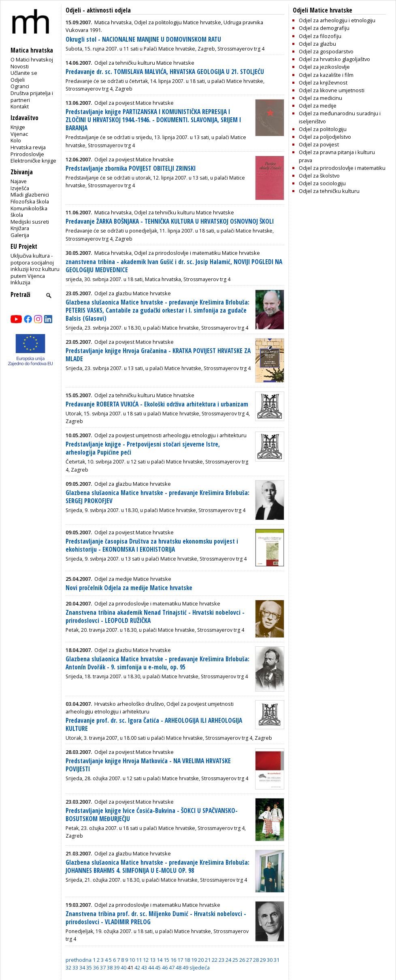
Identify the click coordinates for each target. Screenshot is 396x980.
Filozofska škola (30, 201)
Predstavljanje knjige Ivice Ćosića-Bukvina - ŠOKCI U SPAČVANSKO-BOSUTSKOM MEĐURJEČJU (152, 815)
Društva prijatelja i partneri (32, 96)
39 (117, 967)
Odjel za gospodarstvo (326, 51)
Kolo (16, 140)
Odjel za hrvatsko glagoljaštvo (334, 59)
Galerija (20, 235)
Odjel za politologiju (323, 129)
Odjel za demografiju (324, 28)
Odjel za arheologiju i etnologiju (337, 20)
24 (228, 960)
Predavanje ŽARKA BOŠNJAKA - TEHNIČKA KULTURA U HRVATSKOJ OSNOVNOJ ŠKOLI (170, 221)
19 (194, 960)
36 (96, 967)
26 (242, 960)
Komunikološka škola (29, 212)
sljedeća (200, 967)
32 (68, 967)
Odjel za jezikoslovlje (324, 67)
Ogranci (20, 86)
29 (263, 960)
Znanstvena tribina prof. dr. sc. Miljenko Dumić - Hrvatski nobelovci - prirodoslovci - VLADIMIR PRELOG (156, 918)
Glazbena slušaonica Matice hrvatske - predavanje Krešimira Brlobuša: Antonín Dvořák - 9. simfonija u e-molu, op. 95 (158, 663)
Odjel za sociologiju (322, 183)
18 (187, 960)
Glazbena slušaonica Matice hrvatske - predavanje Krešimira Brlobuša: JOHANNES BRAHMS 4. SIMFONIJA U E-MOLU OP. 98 (158, 867)
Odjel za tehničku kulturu (329, 191)
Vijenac (19, 134)
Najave (19, 181)
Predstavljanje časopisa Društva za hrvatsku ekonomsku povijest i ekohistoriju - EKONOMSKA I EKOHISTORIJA (152, 545)
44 (151, 967)
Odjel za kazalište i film (326, 75)
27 (249, 960)
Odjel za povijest (319, 144)
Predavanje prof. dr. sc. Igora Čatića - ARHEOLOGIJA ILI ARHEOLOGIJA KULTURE (154, 725)
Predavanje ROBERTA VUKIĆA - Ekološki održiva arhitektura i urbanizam (157, 404)
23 (221, 960)
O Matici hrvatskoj (32, 59)
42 (137, 967)
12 (146, 960)
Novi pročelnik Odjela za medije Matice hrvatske (129, 588)
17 (180, 960)
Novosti (20, 66)
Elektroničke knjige (33, 161)
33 (75, 967)
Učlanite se (24, 73)
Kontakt (20, 106)
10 (132, 960)
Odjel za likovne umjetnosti (332, 90)
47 (172, 967)
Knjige (18, 127)
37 (103, 967)
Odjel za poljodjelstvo (325, 137)
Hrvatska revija (28, 147)
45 (158, 967)
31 (277, 960)
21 (208, 960)
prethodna (79, 960)
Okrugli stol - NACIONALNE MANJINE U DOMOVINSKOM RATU (143, 39)
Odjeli (18, 80)
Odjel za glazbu (317, 44)
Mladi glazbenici (30, 195)
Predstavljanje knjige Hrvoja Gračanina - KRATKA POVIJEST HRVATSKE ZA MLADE (158, 355)
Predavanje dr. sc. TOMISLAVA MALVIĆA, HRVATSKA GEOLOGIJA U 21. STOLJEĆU (165, 72)
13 (153, 960)
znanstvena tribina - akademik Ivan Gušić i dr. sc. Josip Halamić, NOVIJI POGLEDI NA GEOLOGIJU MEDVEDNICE (174, 266)
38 (110, 967)
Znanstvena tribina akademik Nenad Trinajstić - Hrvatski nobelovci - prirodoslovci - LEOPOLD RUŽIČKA (155, 617)
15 (166, 960)
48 (179, 967)
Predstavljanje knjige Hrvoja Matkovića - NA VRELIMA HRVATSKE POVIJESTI (148, 765)
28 (256, 960)
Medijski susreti (30, 222)
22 (215, 960)
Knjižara (20, 228)
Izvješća (20, 188)
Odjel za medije (318, 106)
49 (185, 967)
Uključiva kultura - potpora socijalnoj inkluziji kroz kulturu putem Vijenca (35, 266)
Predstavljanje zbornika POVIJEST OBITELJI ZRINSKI (131, 168)
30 (270, 960)
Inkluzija (20, 282)
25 (235, 960)
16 (173, 960)
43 (144, 967)
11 (139, 960)
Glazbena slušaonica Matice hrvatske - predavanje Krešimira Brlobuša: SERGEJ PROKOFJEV (158, 497)
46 (165, 967)
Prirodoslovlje (27, 154)
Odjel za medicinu (320, 98)
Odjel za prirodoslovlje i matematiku (342, 168)
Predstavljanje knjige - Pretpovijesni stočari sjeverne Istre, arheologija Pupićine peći (143, 448)
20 (201, 960)
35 (89, 967)
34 (82, 967)
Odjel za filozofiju (320, 36)
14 (160, 960)
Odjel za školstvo (319, 176)
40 (123, 967)
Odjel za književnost (323, 83)
